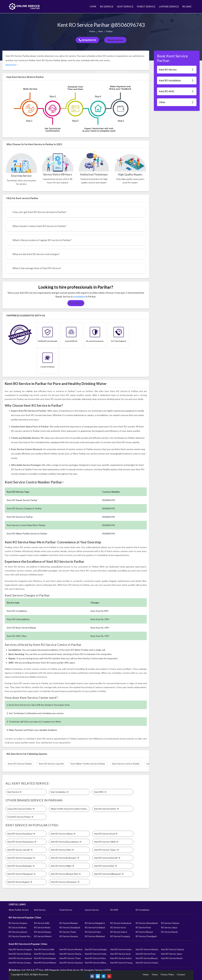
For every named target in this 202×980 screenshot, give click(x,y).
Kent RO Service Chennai (172, 949)
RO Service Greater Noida (20, 936)
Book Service (115, 40)
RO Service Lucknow (18, 932)
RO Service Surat (118, 928)
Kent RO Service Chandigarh (147, 963)
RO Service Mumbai (69, 923)
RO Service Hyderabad (121, 923)
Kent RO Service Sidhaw (63, 834)
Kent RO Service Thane (70, 958)
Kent (101, 31)
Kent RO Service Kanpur (45, 958)
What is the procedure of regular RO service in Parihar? (42, 240)
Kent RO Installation (177, 80)
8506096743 (87, 40)
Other (177, 102)
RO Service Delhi (42, 923)
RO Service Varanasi (69, 936)
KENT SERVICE (125, 6)
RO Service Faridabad (95, 928)
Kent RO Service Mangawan (21, 874)
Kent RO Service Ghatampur (65, 882)
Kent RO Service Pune (146, 954)
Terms (155, 974)
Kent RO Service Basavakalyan (66, 842)
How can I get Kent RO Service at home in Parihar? (40, 212)
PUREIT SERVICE (146, 6)
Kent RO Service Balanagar (21, 866)
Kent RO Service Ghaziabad (71, 954)
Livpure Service (92, 910)
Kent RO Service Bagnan (20, 882)
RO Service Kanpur (43, 932)
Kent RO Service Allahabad (97, 963)
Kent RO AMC (177, 91)
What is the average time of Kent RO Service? (37, 268)
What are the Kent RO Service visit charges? (36, 254)
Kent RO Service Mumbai (71, 949)
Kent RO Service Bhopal (147, 958)
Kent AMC (100, 792)
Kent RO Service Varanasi (71, 963)
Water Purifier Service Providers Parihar (70, 809)
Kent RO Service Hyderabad (122, 949)
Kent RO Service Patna (95, 958)
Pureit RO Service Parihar (20, 817)
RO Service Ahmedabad (147, 923)
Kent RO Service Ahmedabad (147, 949)
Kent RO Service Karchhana (21, 834)
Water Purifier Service (19, 910)
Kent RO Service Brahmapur (65, 858)
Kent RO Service (177, 70)
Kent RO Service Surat (120, 954)
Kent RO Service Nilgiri (62, 866)
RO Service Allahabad (95, 936)
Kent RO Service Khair (105, 866)
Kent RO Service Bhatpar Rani (66, 874)
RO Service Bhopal (144, 932)
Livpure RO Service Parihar (21, 809)
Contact (181, 974)
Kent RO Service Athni (62, 850)
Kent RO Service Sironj (106, 834)
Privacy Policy (167, 974)
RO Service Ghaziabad (70, 928)
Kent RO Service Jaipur (172, 954)
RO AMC (187, 6)
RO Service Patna (93, 932)
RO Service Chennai (170, 923)
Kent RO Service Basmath (107, 858)
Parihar (109, 31)
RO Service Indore (119, 932)
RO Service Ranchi (169, 932)
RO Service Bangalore (95, 923)
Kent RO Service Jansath (20, 850)
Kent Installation (60, 792)
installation (79, 297)
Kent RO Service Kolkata (20, 954)
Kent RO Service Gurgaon (20, 949)
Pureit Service (66, 910)
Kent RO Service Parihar (106, 809)
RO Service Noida (42, 928)
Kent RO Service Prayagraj (122, 963)
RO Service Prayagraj (120, 936)
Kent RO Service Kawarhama (22, 842)
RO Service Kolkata (18, 928)
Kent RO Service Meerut (45, 963)
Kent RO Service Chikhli (106, 842)
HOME (93, 6)
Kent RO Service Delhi (44, 949)
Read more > (12, 65)
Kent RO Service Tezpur (106, 850)
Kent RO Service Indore (121, 958)
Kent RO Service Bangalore (97, 949)
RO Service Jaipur (169, 928)
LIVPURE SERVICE (169, 6)
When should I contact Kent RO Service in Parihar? (39, 226)
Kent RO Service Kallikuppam (109, 874)
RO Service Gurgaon (18, 923)
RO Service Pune (143, 928)
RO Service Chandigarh (146, 936)
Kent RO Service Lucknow (20, 958)
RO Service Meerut (43, 936)
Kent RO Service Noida (45, 954)
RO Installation (143, 910)
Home (92, 31)
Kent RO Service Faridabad (97, 954)
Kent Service (14, 792)
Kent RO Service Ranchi (172, 958)
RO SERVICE (107, 6)
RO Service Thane (68, 932)
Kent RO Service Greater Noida (20, 963)
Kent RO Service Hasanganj (21, 858)
